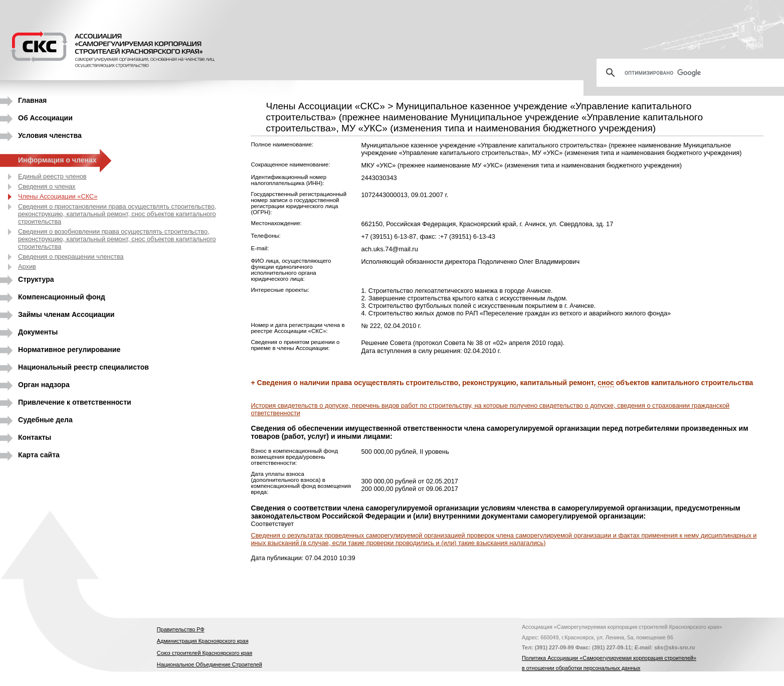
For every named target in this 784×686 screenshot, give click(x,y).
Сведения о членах (47, 186)
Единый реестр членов (52, 176)
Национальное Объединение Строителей (210, 664)
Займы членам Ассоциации (66, 314)
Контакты (35, 437)
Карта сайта (39, 455)
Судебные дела (45, 420)
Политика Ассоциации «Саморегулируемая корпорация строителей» (609, 658)
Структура (36, 279)
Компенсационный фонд (62, 297)
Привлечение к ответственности (75, 402)
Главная (32, 100)
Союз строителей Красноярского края (205, 653)
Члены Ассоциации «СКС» (58, 196)
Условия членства (50, 135)
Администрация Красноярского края (203, 641)
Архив (27, 267)
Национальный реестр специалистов (83, 367)
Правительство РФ (181, 629)
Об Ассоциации (45, 118)
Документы (38, 332)
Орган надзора (44, 385)
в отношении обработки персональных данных (581, 668)
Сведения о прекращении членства (71, 256)
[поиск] (694, 73)
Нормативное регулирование (69, 350)
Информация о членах (57, 160)
